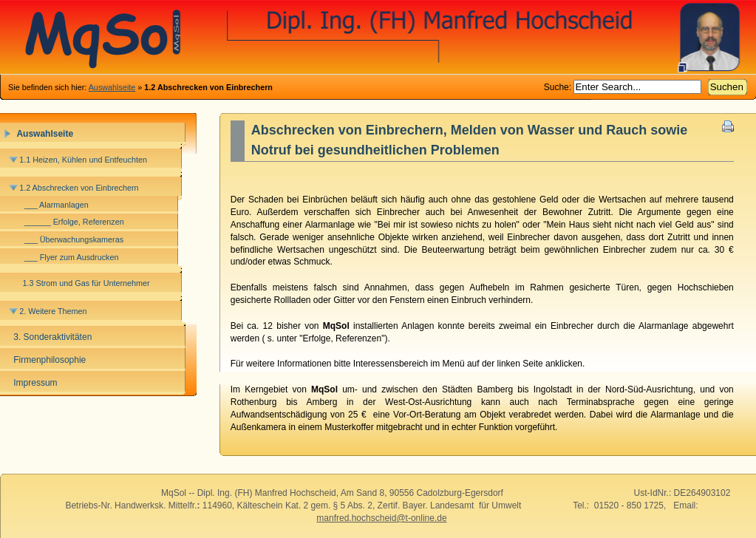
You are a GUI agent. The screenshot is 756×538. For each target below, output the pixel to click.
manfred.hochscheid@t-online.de (381, 518)
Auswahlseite (112, 87)
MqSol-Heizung (378, 37)
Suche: (559, 87)
